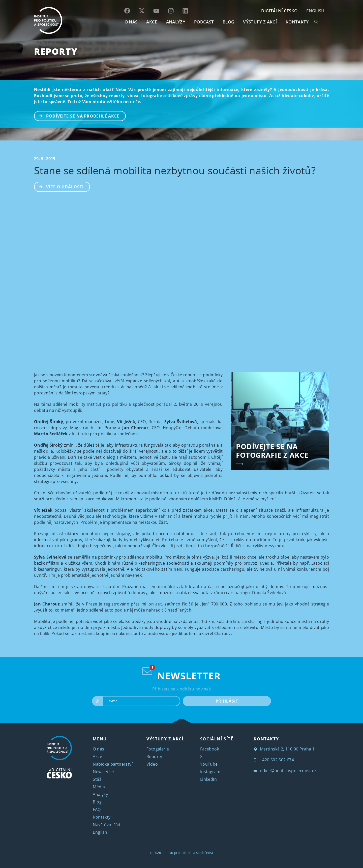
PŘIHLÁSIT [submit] (227, 701)
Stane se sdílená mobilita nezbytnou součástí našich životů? (175, 170)
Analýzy (176, 22)
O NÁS (131, 22)
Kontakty (102, 817)
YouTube (209, 764)
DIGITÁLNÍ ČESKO (279, 11)
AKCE (152, 22)
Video (152, 764)
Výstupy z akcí (260, 22)
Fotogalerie (158, 749)
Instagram (210, 772)
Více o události (59, 186)
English (315, 11)
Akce (97, 757)
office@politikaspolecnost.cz (285, 771)
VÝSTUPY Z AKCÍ (165, 739)
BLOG (228, 22)
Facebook (210, 749)
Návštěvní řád (107, 825)
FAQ (97, 809)
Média (99, 787)
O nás (98, 749)
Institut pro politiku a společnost (187, 853)
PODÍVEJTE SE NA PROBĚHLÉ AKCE (77, 115)
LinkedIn (208, 779)
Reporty (56, 51)
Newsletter (104, 772)
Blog (97, 802)
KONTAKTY (297, 22)
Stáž (97, 779)
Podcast (204, 22)
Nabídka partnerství (113, 764)
